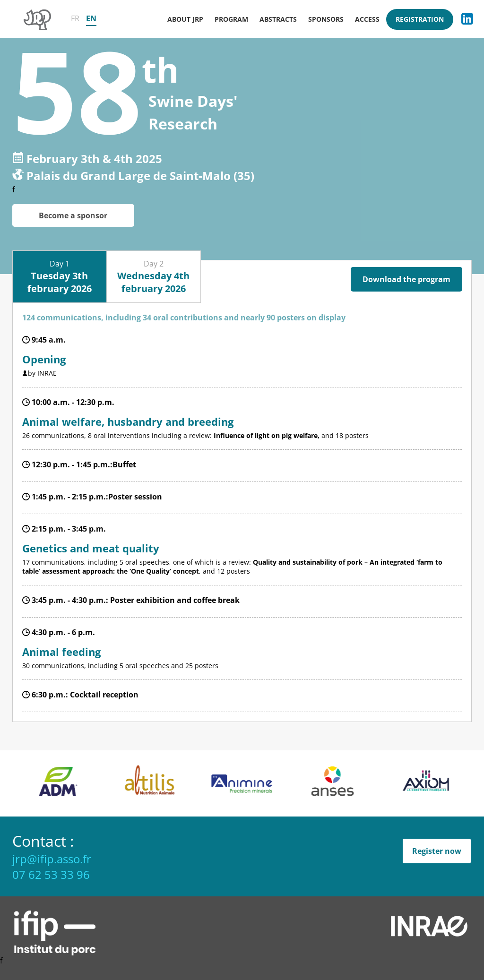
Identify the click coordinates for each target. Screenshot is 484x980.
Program (231, 19)
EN (91, 18)
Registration (420, 19)
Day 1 (60, 277)
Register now (437, 851)
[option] (80, 783)
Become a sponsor (73, 215)
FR (75, 18)
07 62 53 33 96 (51, 874)
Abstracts (278, 19)
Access (367, 19)
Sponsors (326, 19)
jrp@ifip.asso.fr (52, 859)
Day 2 (153, 277)
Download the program (406, 279)
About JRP (185, 19)
